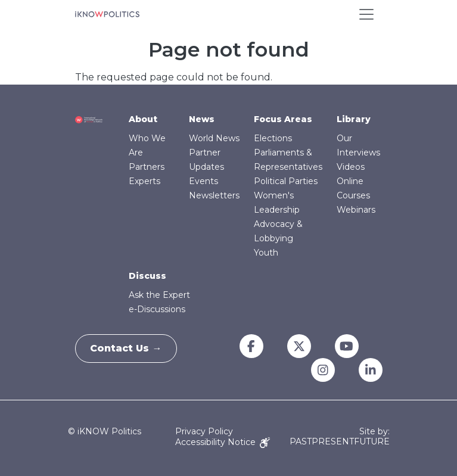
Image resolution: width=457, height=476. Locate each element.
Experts (144, 181)
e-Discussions (157, 309)
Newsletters (214, 195)
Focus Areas (283, 119)
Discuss (147, 276)
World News (214, 138)
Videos (351, 167)
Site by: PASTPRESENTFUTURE (340, 437)
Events (203, 181)
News (202, 119)
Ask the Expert (159, 295)
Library (354, 119)
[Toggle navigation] (366, 14)
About (143, 119)
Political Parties (286, 181)
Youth (266, 253)
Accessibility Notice (223, 442)
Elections (273, 138)
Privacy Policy (204, 431)
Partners (147, 167)
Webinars (356, 210)
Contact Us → (129, 348)
